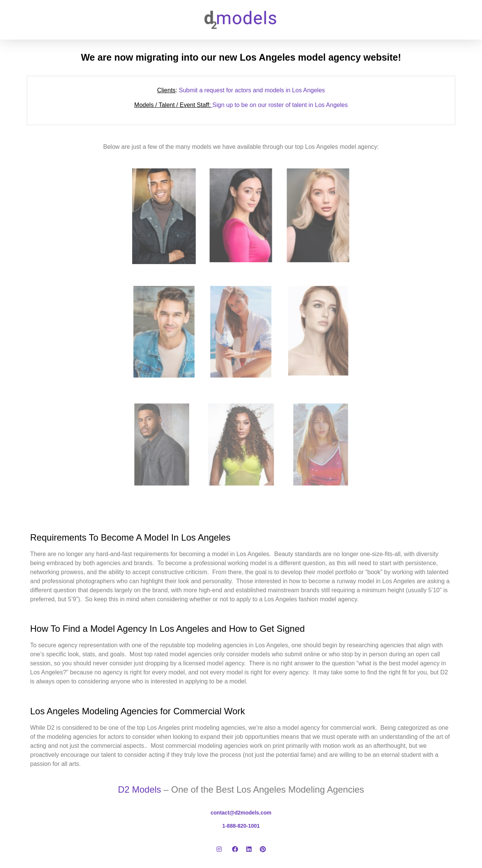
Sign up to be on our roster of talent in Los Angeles (241, 105)
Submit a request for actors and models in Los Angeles (241, 90)
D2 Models (140, 789)
